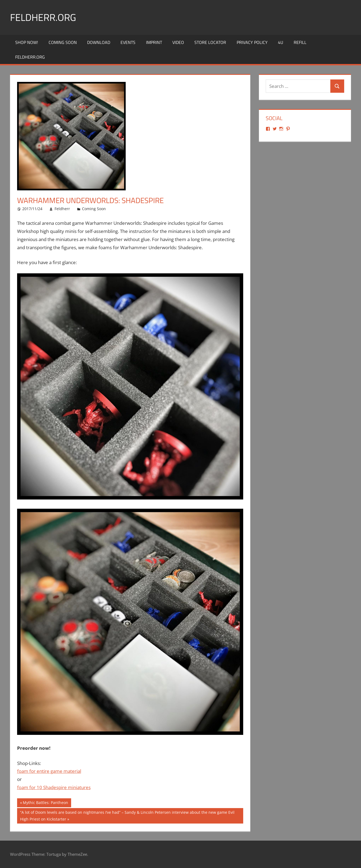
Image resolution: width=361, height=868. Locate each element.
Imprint (154, 42)
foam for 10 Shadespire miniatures (54, 787)
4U (281, 42)
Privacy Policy (252, 42)
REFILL (300, 42)
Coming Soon (63, 42)
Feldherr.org (43, 17)
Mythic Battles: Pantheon (45, 803)
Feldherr (62, 209)
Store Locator (210, 42)
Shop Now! (27, 42)
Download (99, 42)
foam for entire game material (49, 771)
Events (128, 42)
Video (178, 42)
